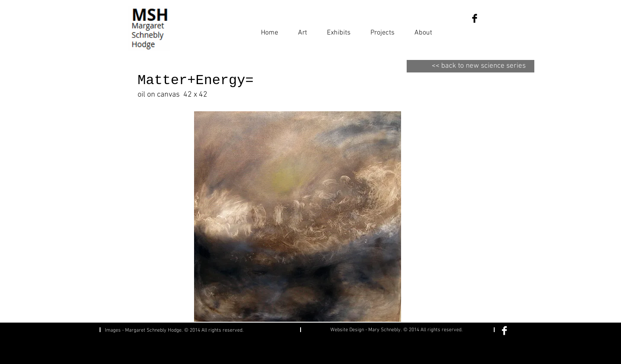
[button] (303, 29)
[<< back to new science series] (470, 66)
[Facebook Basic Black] (475, 18)
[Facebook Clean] (504, 331)
